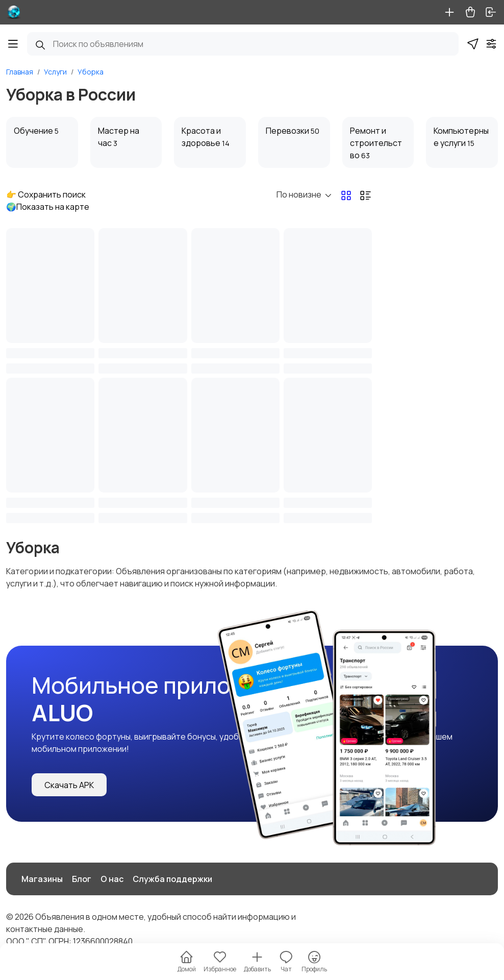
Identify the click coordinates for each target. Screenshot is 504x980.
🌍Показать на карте (48, 207)
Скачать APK (69, 785)
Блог (82, 879)
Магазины (42, 879)
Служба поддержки (172, 879)
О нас (112, 879)
